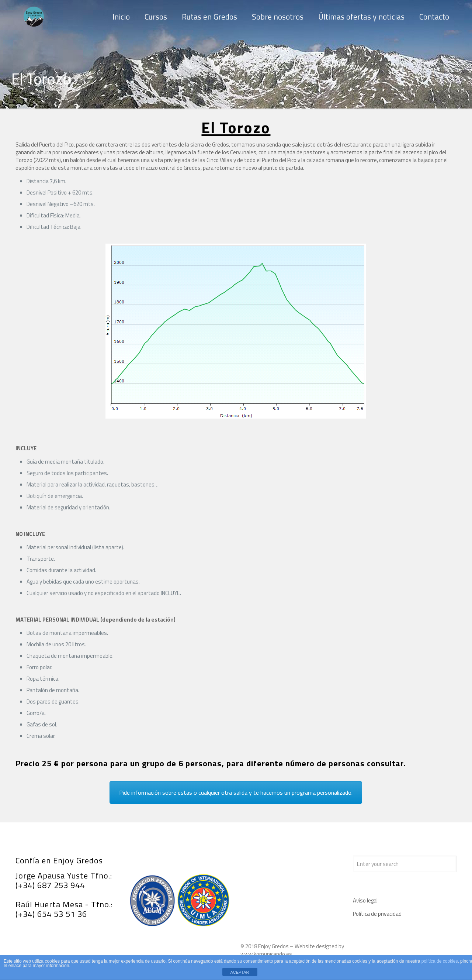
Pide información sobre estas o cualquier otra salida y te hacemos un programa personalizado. (236, 792)
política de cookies (440, 961)
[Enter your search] (405, 864)
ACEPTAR (240, 972)
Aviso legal (365, 900)
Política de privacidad (377, 914)
